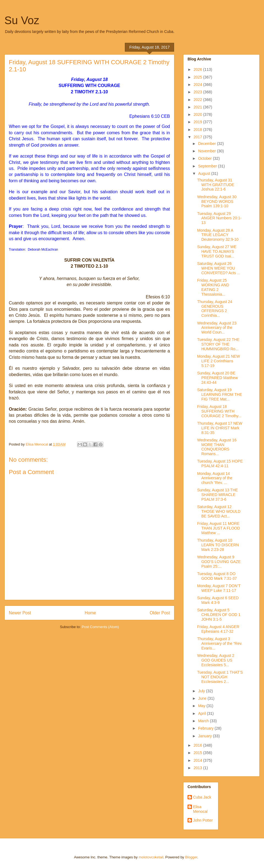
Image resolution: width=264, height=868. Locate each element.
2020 (198, 114)
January (205, 736)
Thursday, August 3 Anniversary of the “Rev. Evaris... (220, 643)
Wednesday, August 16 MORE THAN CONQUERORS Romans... (217, 447)
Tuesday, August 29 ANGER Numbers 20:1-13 (219, 218)
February (206, 728)
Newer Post (20, 613)
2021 (198, 107)
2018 (198, 130)
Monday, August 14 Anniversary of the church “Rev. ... (215, 478)
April (202, 713)
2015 (198, 753)
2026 (198, 69)
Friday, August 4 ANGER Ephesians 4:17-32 (218, 629)
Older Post (160, 613)
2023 (198, 92)
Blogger (191, 857)
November (207, 151)
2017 (198, 137)
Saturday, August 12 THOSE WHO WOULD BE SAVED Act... (219, 511)
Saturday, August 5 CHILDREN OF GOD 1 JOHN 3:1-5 (219, 615)
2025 (198, 77)
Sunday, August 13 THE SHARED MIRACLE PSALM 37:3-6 (218, 495)
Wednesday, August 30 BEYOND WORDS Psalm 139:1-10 (217, 201)
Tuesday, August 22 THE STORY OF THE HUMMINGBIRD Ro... (218, 344)
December (207, 144)
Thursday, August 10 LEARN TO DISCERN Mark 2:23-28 (218, 545)
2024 (198, 85)
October (205, 158)
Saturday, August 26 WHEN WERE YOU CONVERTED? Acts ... (219, 268)
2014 (198, 760)
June (203, 698)
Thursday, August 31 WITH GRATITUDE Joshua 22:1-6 (216, 185)
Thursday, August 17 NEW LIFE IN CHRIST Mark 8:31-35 (220, 428)
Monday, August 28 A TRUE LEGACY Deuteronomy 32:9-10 (218, 235)
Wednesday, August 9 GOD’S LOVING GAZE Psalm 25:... (219, 562)
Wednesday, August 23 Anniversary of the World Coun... (217, 328)
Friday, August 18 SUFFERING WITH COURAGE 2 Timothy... (219, 411)
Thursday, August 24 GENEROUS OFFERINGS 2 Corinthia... (215, 309)
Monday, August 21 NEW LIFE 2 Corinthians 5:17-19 (218, 361)
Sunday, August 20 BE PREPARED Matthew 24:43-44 (218, 378)
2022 (198, 100)
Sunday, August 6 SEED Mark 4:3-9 (218, 600)
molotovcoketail (151, 857)
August (204, 173)
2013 (198, 768)
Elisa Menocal (200, 809)
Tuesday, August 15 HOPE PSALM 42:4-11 (220, 464)
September (208, 166)
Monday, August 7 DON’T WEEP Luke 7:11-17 (219, 588)
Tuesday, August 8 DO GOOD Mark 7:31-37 (217, 576)
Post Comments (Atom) (100, 627)
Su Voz (22, 20)
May (202, 706)
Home (90, 613)
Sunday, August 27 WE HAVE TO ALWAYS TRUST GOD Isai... (217, 251)
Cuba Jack (202, 797)
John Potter (203, 820)
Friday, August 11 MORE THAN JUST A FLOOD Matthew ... (219, 528)
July (202, 691)
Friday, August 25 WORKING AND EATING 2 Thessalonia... (213, 287)
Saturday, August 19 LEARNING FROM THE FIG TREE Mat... (220, 394)
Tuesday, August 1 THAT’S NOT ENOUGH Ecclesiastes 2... (220, 677)
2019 (198, 122)
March (204, 721)
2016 (198, 745)
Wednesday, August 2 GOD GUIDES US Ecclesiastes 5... (216, 660)
